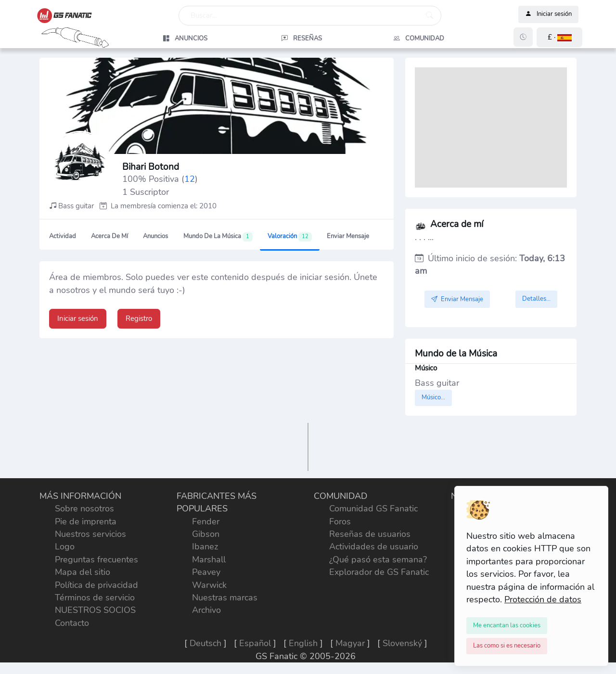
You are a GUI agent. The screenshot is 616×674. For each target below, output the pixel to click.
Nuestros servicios (90, 534)
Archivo (206, 610)
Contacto (72, 623)
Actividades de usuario (374, 547)
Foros (340, 521)
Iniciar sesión (548, 14)
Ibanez (205, 547)
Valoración (290, 237)
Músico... (433, 397)
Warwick (209, 585)
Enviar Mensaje (348, 236)
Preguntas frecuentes (96, 560)
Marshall (209, 560)
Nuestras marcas (225, 598)
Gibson (206, 534)
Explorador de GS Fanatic (379, 572)
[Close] (507, 625)
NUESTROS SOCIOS (95, 610)
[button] (559, 37)
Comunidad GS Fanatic (373, 509)
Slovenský (402, 643)
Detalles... (536, 299)
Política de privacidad (96, 585)
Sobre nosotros (84, 509)
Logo (65, 547)
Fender (206, 521)
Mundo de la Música (218, 237)
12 (190, 179)
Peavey (206, 572)
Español (255, 643)
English (303, 643)
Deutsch (205, 643)
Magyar (350, 643)
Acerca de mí (109, 236)
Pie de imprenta (86, 521)
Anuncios (155, 236)
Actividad (63, 236)
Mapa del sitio (83, 572)
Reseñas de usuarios (370, 534)
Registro (139, 318)
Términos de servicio (95, 598)
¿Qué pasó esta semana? (378, 560)
